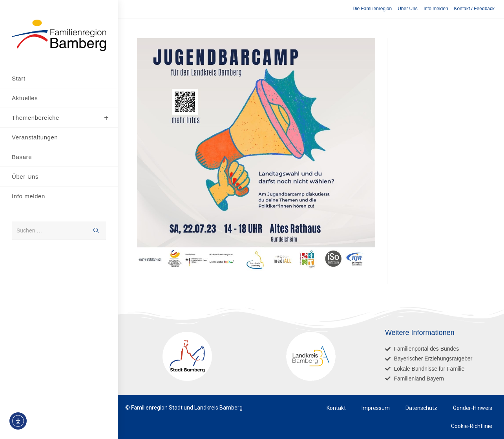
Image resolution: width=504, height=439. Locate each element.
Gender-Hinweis (473, 408)
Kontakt (336, 408)
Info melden (436, 9)
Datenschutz (421, 408)
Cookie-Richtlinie (472, 426)
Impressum (376, 408)
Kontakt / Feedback (474, 9)
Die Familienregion (372, 9)
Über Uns (408, 9)
